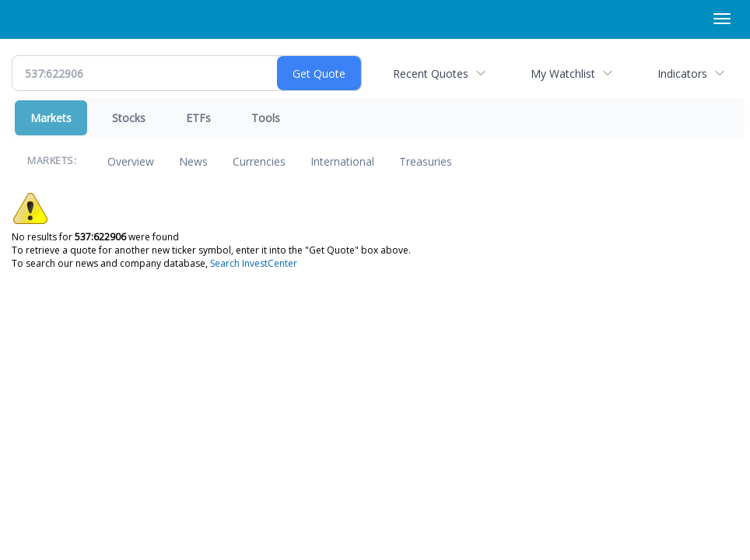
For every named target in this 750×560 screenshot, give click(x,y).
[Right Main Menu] (722, 19)
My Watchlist (563, 73)
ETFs (198, 118)
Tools (266, 118)
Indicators (682, 73)
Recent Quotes (431, 73)
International (342, 161)
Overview (131, 161)
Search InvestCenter (254, 263)
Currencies (259, 161)
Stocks (129, 118)
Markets (51, 118)
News (193, 161)
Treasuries (426, 161)
